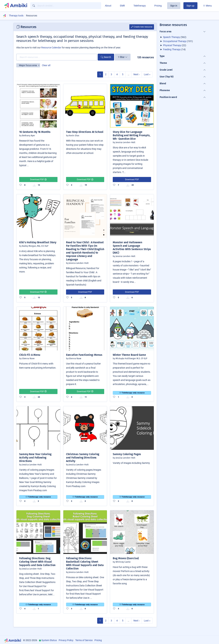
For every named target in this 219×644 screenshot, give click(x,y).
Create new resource (142, 27)
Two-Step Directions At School (85, 132)
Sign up (190, 6)
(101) (178, 41)
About (108, 6)
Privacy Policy (66, 640)
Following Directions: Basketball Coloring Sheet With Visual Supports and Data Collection (85, 563)
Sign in (174, 6)
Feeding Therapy (172, 49)
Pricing (158, 6)
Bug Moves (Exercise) (126, 558)
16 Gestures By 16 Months (35, 132)
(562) (175, 37)
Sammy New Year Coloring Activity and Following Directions (35, 458)
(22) (175, 45)
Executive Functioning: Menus (84, 355)
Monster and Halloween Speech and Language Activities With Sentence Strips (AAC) (132, 247)
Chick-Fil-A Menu (30, 355)
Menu (207, 6)
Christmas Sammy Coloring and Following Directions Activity (83, 458)
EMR (122, 6)
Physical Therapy (172, 45)
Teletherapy (140, 6)
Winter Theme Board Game (129, 355)
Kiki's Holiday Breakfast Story (38, 242)
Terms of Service (84, 640)
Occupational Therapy (175, 41)
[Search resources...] (57, 57)
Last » (147, 74)
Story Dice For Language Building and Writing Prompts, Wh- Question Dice (131, 135)
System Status (49, 640)
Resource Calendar (51, 48)
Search (106, 57)
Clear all (46, 65)
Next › (137, 74)
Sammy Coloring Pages (127, 454)
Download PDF (38, 180)
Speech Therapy (172, 37)
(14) (174, 49)
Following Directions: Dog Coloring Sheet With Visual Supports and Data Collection (37, 562)
